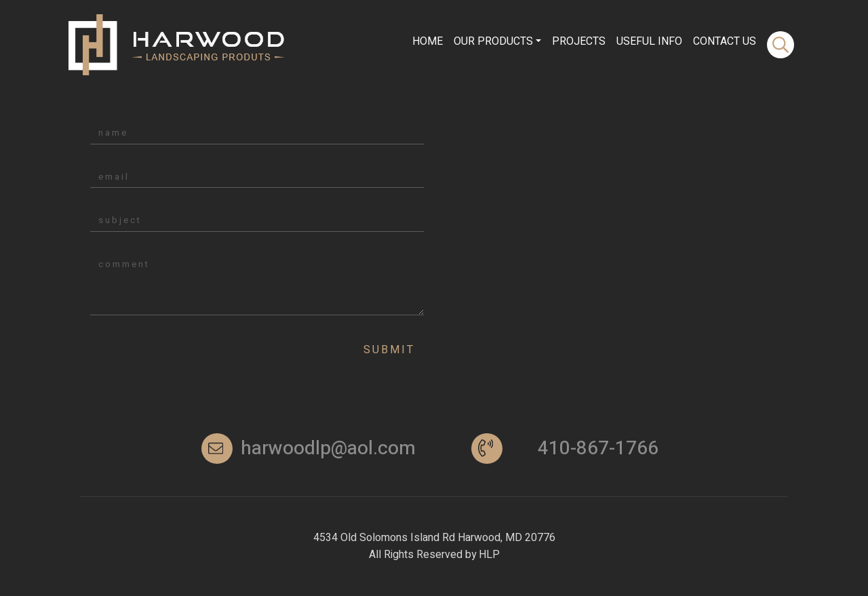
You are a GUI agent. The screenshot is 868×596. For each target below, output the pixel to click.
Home (428, 41)
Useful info (649, 41)
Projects (579, 41)
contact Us (725, 41)
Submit (389, 350)
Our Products (493, 41)
